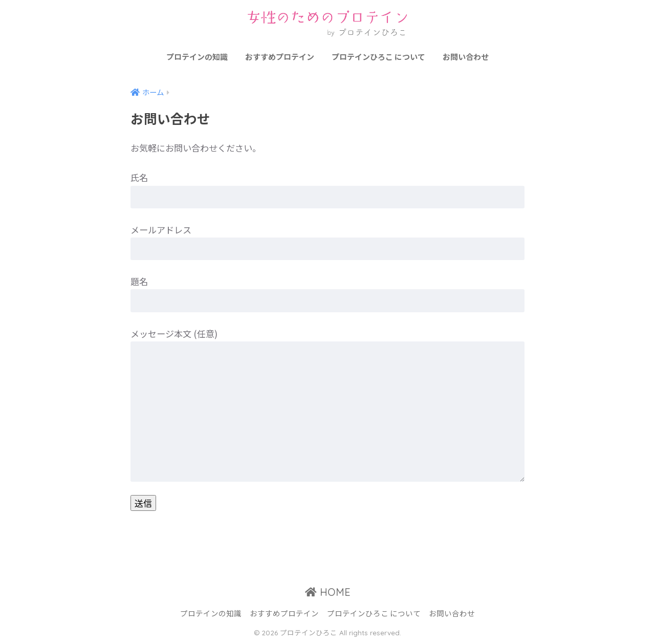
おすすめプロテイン (280, 57)
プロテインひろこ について (378, 57)
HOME (328, 592)
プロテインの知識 (197, 57)
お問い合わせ (466, 57)
